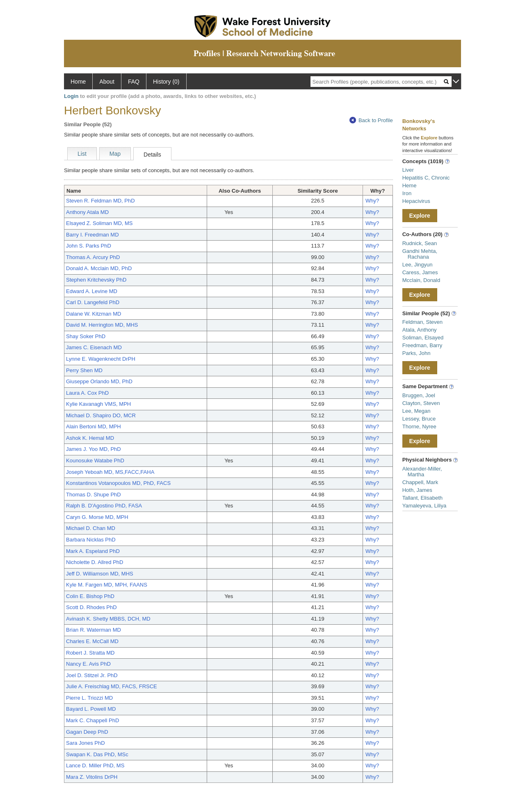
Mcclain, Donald (421, 280)
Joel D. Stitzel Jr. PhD (92, 675)
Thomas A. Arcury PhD (93, 257)
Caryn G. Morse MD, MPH (97, 517)
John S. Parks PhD (89, 246)
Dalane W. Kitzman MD (94, 314)
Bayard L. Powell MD (91, 709)
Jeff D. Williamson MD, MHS (100, 574)
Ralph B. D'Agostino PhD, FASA (104, 506)
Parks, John (417, 353)
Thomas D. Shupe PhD (94, 495)
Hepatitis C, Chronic (426, 178)
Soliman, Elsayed (423, 338)
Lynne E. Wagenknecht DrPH (101, 359)
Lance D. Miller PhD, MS (95, 765)
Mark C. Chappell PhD (92, 720)
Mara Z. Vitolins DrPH (92, 777)
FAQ (134, 82)
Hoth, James (417, 490)
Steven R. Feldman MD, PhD (100, 201)
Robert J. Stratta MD (90, 653)
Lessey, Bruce (419, 419)
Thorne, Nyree (419, 426)
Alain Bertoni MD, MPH (94, 426)
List (82, 154)
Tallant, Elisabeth (422, 498)
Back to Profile (371, 120)
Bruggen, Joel (419, 395)
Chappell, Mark (420, 482)
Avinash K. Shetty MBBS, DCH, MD (108, 619)
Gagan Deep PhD (87, 732)
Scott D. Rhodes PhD (91, 607)
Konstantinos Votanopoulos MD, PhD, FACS (118, 483)
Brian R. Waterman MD (94, 630)
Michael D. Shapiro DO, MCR (101, 415)
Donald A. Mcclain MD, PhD (99, 268)
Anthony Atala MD (87, 212)
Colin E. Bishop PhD (90, 596)
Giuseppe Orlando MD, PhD (99, 381)
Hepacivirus (416, 201)
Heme (410, 185)
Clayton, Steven (421, 403)
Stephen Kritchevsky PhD (96, 280)
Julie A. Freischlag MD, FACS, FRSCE (112, 686)
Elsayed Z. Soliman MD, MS (99, 223)
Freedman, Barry (422, 345)
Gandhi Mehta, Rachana (420, 254)
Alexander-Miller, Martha (422, 472)
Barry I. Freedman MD (92, 235)
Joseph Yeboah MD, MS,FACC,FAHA (110, 472)
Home (78, 82)
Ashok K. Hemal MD (90, 438)
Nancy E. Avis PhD (88, 664)
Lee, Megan (417, 411)
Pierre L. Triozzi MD (89, 698)
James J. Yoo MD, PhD (94, 449)
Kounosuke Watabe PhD (95, 461)
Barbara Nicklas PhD (91, 540)
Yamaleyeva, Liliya (424, 506)
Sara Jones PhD (86, 743)
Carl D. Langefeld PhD (93, 302)
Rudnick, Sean (420, 243)
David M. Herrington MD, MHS (102, 325)
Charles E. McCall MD (92, 641)
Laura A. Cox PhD (87, 393)
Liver (408, 170)
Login (71, 96)
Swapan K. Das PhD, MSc (97, 754)
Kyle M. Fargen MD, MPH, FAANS (107, 585)
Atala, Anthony (420, 330)
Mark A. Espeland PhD (93, 551)
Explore (420, 216)
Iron (407, 193)
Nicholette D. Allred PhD (95, 562)
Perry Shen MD (84, 370)
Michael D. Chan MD (91, 528)
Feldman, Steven (422, 322)
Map (115, 154)
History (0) (166, 82)
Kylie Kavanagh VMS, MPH (98, 404)
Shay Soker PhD (86, 336)
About (107, 82)
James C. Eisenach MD (94, 347)
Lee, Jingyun (418, 265)
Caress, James (420, 272)
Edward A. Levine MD (92, 291)
